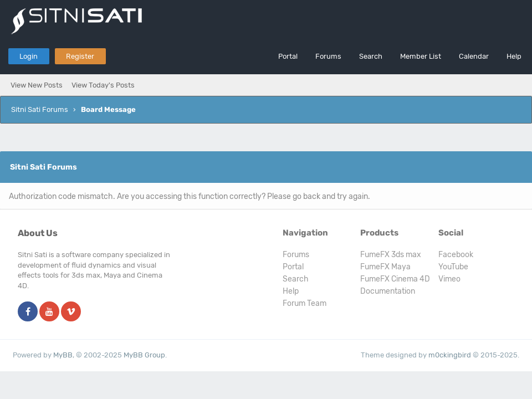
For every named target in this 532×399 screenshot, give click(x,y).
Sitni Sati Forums (40, 109)
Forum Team (305, 303)
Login (29, 56)
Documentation (388, 291)
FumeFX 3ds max (391, 255)
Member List (421, 56)
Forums (328, 56)
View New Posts (37, 85)
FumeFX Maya (385, 267)
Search (371, 56)
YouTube (453, 267)
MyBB (63, 355)
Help (514, 56)
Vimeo (449, 279)
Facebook (456, 255)
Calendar (474, 56)
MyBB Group (144, 355)
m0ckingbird (450, 355)
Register (80, 56)
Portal (288, 56)
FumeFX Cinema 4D (395, 279)
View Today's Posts (103, 85)
